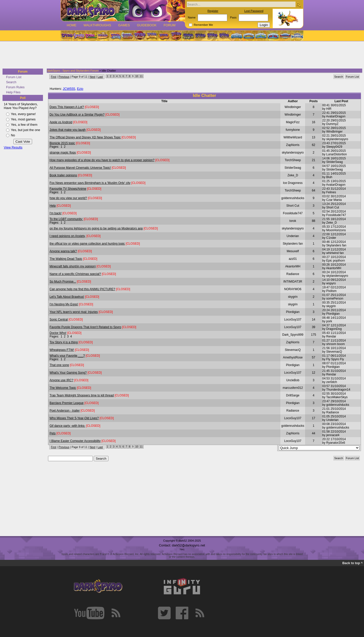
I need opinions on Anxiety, (68, 236)
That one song (59, 365)
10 (137, 76)
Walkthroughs (97, 25)
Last (100, 77)
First (53, 77)
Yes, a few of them (24, 125)
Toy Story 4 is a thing (64, 342)
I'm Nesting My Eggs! (64, 304)
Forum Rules (15, 87)
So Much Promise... (63, 282)
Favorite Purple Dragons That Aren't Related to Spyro (85, 327)
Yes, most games (23, 119)
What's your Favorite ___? (67, 356)
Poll (23, 98)
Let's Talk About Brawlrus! (67, 297)
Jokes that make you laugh (68, 130)
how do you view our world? (68, 198)
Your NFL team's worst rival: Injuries (74, 312)
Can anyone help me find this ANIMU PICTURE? (82, 289)
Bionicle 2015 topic (62, 143)
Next (93, 77)
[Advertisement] (180, 55)
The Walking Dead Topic (66, 259)
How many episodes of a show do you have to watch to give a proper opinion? (102, 160)
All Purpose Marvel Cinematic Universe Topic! (80, 168)
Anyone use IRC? (61, 380)
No (13, 135)
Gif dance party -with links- (67, 426)
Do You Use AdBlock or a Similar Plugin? (77, 115)
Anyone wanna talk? (63, 251)
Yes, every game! (23, 114)
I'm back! (56, 213)
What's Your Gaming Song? (68, 373)
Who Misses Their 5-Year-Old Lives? (74, 418)
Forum (169, 25)
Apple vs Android (61, 122)
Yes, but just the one (26, 130)
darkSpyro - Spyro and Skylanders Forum (73, 71)
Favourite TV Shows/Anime (68, 189)
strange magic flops (63, 153)
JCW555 (69, 89)
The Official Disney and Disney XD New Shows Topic (85, 137)
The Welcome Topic (63, 388)
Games (124, 25)
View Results (13, 147)
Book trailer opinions (63, 175)
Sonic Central (59, 320)
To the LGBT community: (66, 219)
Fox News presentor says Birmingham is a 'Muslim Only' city (90, 183)
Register (213, 11)
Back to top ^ (352, 563)
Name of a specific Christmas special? (75, 274)
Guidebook (147, 25)
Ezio (80, 89)
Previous (64, 77)
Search (11, 82)
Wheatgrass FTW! (62, 350)
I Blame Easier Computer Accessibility (75, 441)
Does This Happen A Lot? (67, 107)
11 (141, 76)
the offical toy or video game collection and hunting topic (87, 244)
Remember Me (203, 25)
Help (53, 206)
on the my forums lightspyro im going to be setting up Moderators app (96, 228)
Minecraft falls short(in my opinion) (73, 266)
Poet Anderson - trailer (65, 411)
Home (72, 25)
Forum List (14, 77)
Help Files (13, 92)
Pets (53, 433)
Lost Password (254, 11)
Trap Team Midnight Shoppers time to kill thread (82, 395)
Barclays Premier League (67, 403)
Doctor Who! (58, 333)
